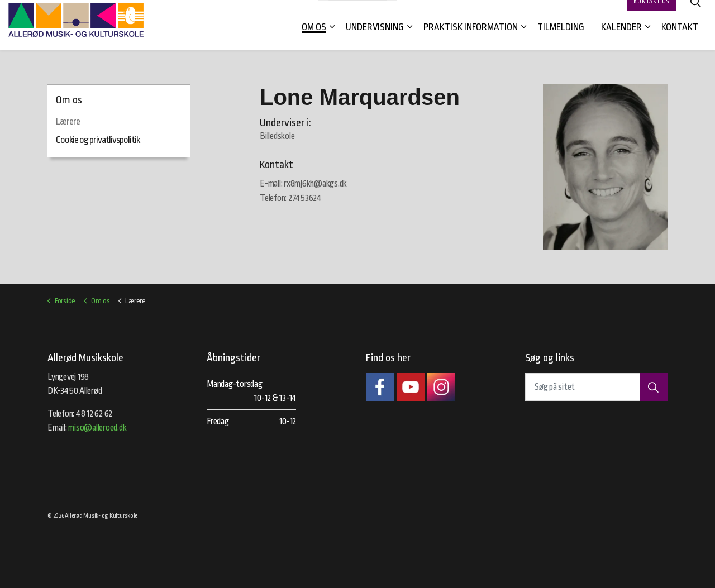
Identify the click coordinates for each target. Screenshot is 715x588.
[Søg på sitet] (596, 387)
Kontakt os (651, 13)
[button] (654, 387)
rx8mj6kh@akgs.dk (315, 184)
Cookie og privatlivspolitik (98, 140)
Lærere (68, 121)
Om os (314, 38)
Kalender (621, 38)
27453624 (305, 198)
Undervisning (375, 38)
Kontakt (680, 38)
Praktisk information (471, 38)
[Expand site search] (695, 13)
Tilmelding (561, 38)
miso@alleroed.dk (97, 428)
